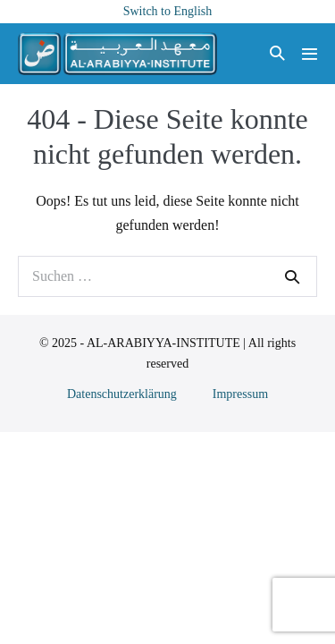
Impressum (240, 394)
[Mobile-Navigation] (310, 54)
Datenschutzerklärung (122, 394)
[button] (277, 54)
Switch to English (168, 11)
